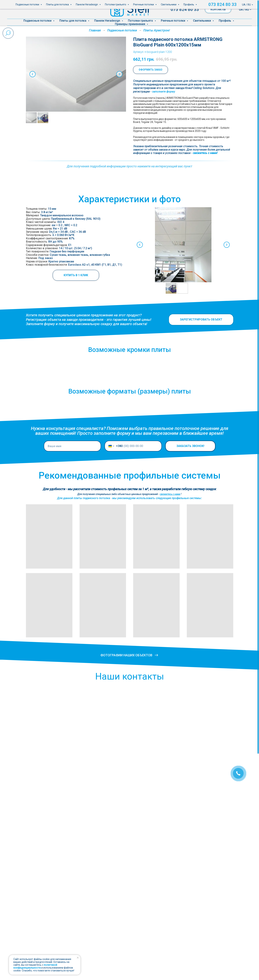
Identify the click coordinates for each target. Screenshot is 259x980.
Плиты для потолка (73, 21)
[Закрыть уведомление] (78, 958)
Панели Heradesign (108, 21)
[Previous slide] (129, 245)
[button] (164, 92)
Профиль (225, 21)
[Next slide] (216, 245)
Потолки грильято (141, 21)
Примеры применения (130, 24)
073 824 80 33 (185, 9)
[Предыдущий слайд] (33, 74)
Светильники (202, 21)
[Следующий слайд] (119, 74)
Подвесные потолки (38, 21)
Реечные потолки (173, 21)
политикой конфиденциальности (35, 966)
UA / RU (244, 10)
